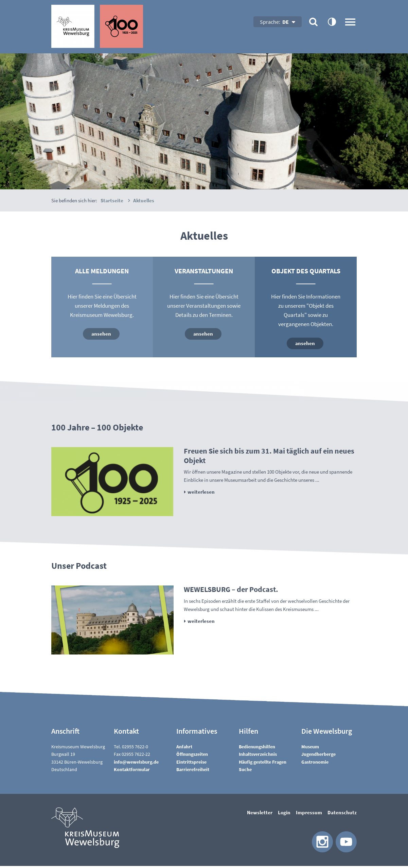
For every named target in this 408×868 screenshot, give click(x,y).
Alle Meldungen (102, 271)
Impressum (309, 814)
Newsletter (260, 814)
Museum (310, 749)
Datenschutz (342, 814)
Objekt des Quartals (306, 271)
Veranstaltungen (204, 271)
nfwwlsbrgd (136, 764)
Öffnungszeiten (192, 756)
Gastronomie (315, 764)
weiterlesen (201, 494)
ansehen (101, 334)
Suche (245, 771)
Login (284, 814)
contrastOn (332, 21)
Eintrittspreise (191, 764)
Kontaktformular (132, 771)
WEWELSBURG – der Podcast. (231, 591)
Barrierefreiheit (193, 771)
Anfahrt (184, 749)
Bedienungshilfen (257, 749)
